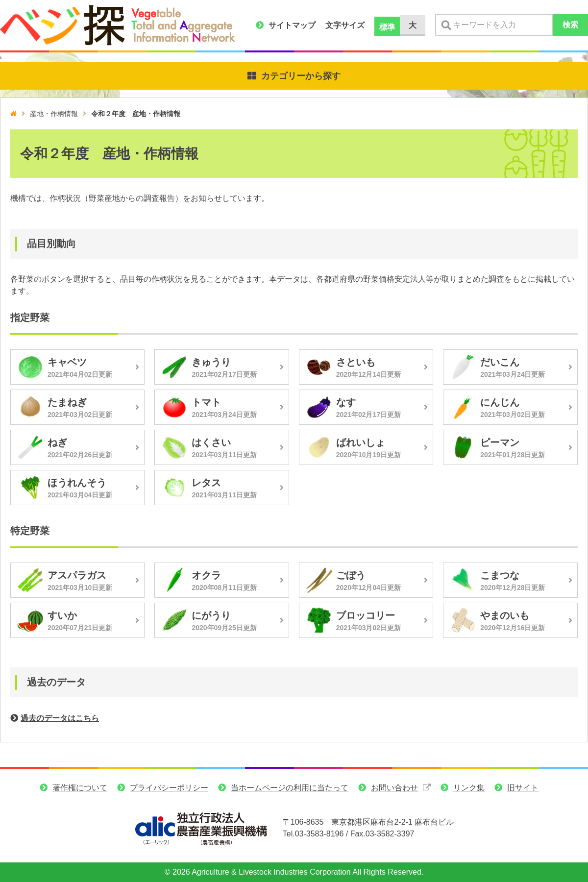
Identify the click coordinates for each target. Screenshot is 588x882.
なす (346, 402)
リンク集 (469, 788)
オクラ (206, 575)
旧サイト (523, 788)
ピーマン (500, 442)
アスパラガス (77, 575)
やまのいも (505, 615)
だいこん (500, 362)
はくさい (211, 442)
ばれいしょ (361, 442)
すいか (62, 615)
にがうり (211, 615)
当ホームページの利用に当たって (290, 788)
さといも (356, 362)
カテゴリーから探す (301, 76)
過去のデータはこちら (60, 718)
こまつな (500, 575)
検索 (570, 25)
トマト (206, 402)
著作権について (80, 788)
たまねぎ (67, 402)
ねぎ (57, 442)
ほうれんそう (77, 483)
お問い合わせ (394, 788)
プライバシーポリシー (169, 788)
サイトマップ (292, 25)
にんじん (500, 402)
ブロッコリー (366, 615)
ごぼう (351, 575)
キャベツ (67, 362)
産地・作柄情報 (54, 114)
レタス (206, 483)
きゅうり (211, 362)
